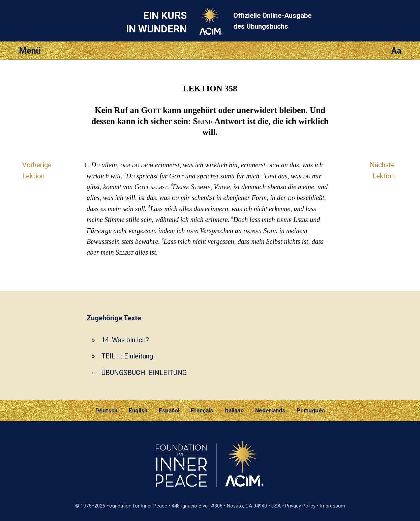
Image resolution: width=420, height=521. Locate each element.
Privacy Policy (300, 506)
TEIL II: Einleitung (127, 356)
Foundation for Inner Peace (137, 506)
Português (311, 410)
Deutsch (106, 410)
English (138, 410)
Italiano (234, 410)
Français (202, 410)
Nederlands (270, 410)
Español (169, 410)
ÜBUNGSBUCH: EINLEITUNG (144, 373)
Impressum (333, 506)
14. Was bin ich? (125, 340)
